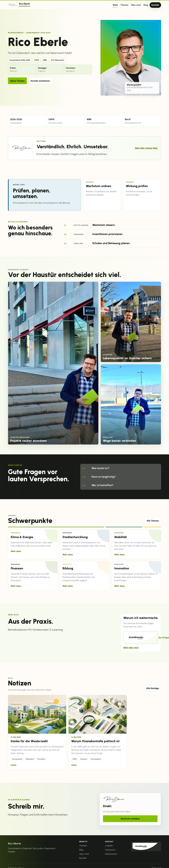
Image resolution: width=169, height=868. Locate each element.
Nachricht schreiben (130, 819)
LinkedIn (109, 846)
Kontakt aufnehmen (40, 81)
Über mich (136, 5)
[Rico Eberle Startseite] (19, 5)
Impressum (110, 850)
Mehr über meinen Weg (146, 148)
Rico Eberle (14, 844)
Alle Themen (153, 521)
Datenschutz (111, 854)
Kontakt (155, 5)
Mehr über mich (131, 648)
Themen (124, 5)
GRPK (37, 60)
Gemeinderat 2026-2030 (20, 60)
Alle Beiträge (152, 688)
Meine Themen (17, 81)
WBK (45, 60)
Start (115, 5)
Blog (146, 5)
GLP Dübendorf (57, 60)
